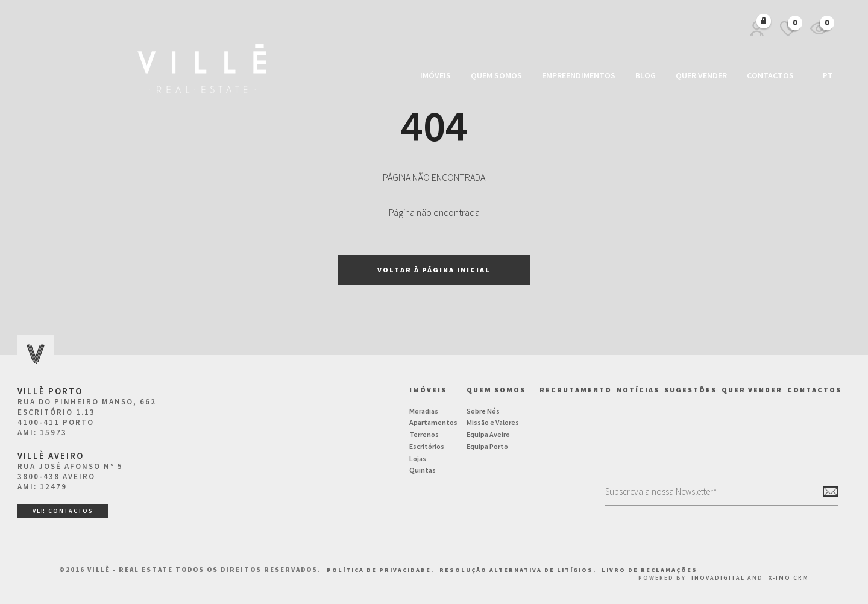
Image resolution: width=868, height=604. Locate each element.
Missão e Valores (493, 422)
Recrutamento (576, 390)
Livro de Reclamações (649, 570)
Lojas (418, 458)
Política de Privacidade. (382, 570)
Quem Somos (496, 75)
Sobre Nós (483, 411)
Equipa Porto (487, 446)
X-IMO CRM (789, 578)
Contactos (770, 75)
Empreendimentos (579, 75)
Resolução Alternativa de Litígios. (519, 570)
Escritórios (427, 446)
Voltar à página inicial (434, 270)
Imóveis (436, 75)
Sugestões (690, 390)
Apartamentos (433, 422)
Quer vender (701, 75)
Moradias (424, 411)
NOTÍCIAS (638, 390)
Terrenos (424, 434)
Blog (646, 75)
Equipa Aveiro (488, 434)
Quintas (423, 470)
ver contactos (63, 511)
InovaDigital (718, 578)
